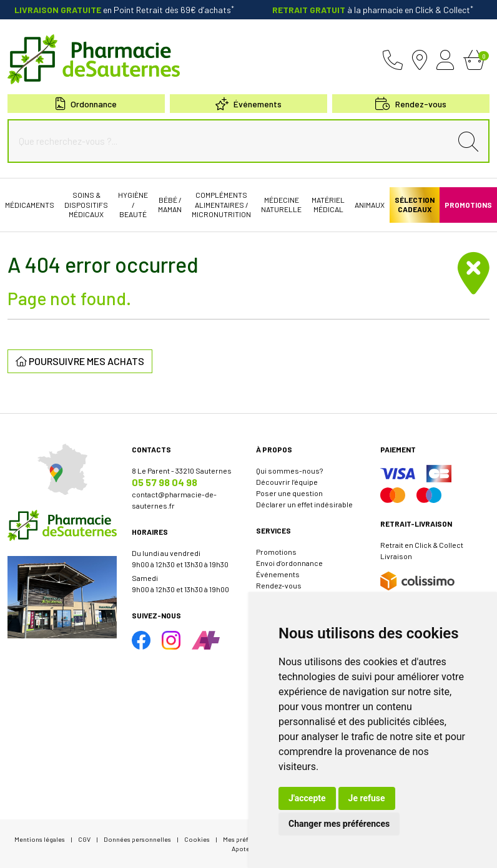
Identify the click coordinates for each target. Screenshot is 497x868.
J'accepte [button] (307, 798)
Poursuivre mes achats (80, 361)
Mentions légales (40, 839)
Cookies (197, 839)
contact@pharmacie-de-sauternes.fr (174, 500)
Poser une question (289, 493)
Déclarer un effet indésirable (304, 504)
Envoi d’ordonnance (289, 563)
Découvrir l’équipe (287, 482)
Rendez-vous (279, 585)
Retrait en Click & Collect (422, 545)
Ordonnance (86, 104)
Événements (248, 104)
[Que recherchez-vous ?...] (232, 141)
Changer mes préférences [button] (339, 824)
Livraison (396, 556)
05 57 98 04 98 (165, 482)
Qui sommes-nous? (289, 471)
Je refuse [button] (367, 798)
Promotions (276, 552)
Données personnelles (137, 839)
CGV (84, 839)
